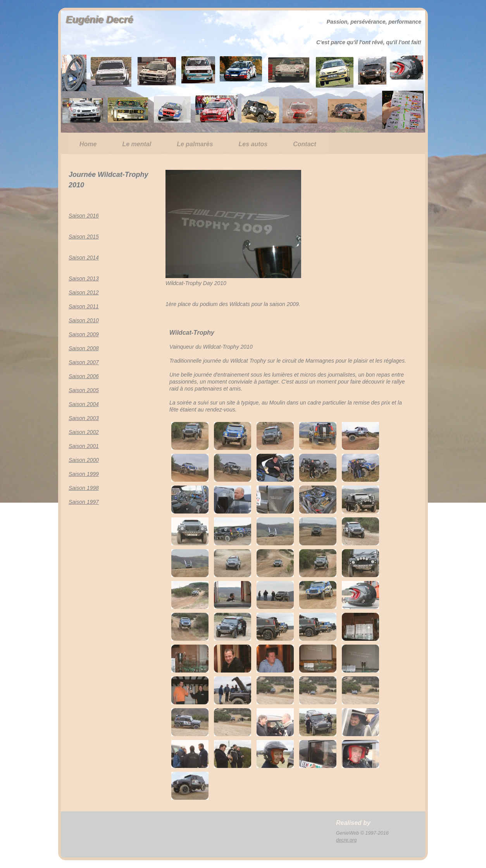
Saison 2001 (84, 446)
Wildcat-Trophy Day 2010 (196, 283)
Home (88, 144)
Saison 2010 (84, 320)
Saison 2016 (84, 216)
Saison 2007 (84, 362)
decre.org (346, 840)
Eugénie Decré (99, 19)
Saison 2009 (84, 334)
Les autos (253, 144)
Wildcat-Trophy (192, 333)
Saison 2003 (84, 418)
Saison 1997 (84, 502)
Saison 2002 (84, 432)
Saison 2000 (84, 460)
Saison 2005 (84, 390)
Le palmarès (195, 144)
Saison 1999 (84, 474)
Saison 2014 (84, 258)
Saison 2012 (84, 292)
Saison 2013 (84, 278)
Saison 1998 (84, 488)
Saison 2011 (84, 306)
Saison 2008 (84, 348)
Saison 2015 (84, 237)
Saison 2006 (84, 376)
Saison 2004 (84, 404)
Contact (305, 144)
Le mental (137, 144)
